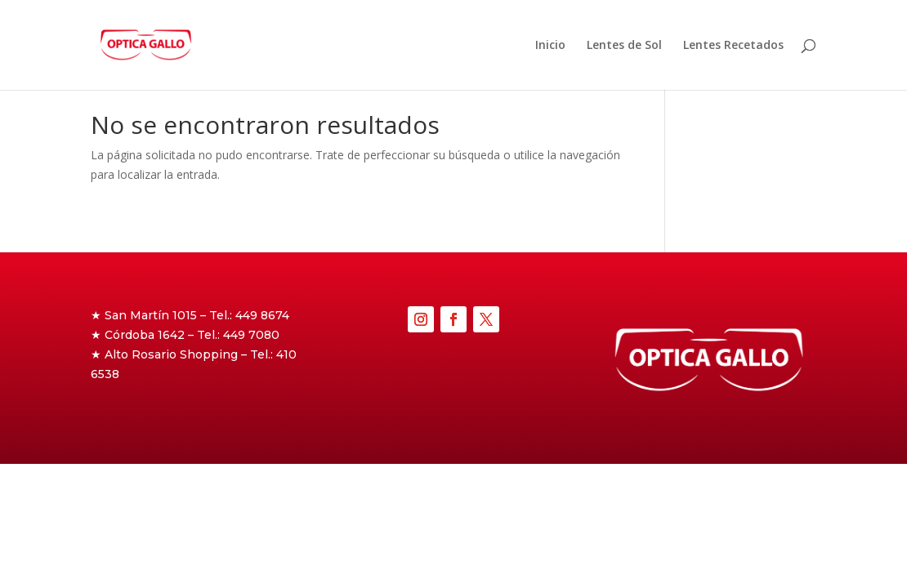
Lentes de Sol (624, 46)
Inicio (550, 46)
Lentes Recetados (733, 46)
